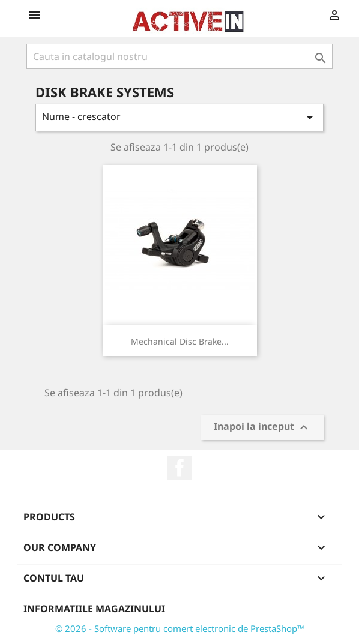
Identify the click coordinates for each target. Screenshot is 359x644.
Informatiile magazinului (94, 609)
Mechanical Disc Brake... (180, 341)
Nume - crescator (179, 117)
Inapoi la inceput (262, 428)
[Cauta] (179, 56)
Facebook (179, 468)
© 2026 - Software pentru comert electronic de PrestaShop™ (180, 628)
